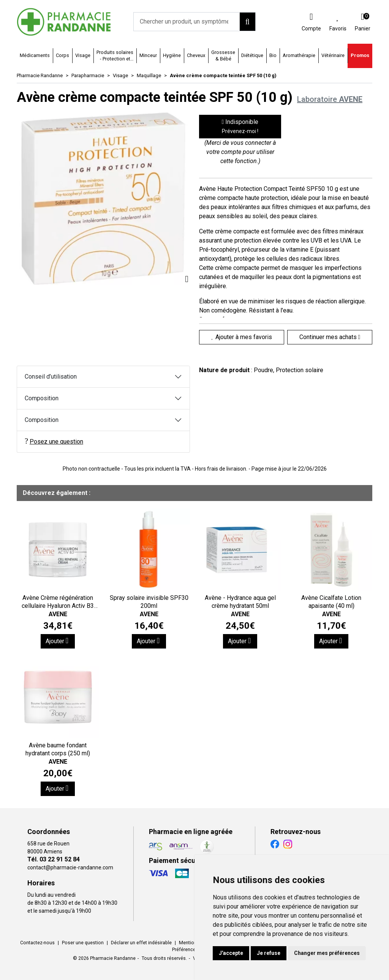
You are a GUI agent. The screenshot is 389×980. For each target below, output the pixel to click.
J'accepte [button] (231, 953)
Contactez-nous (37, 943)
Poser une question (83, 943)
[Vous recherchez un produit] (187, 22)
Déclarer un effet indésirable (141, 943)
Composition (42, 398)
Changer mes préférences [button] (327, 953)
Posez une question (54, 441)
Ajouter (57, 641)
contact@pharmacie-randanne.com (70, 867)
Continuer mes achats (330, 337)
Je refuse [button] (269, 953)
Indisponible (240, 126)
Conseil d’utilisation (51, 377)
